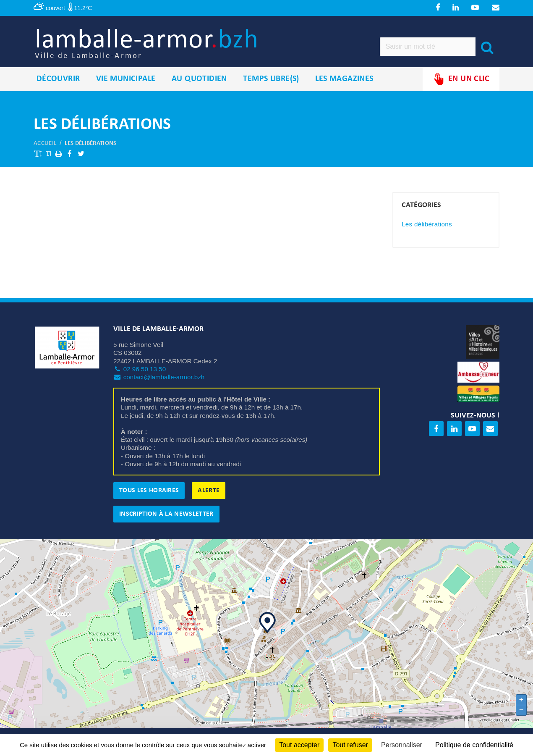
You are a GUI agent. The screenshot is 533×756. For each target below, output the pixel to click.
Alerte (209, 495)
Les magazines (344, 84)
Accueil (45, 148)
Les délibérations (90, 148)
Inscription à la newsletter (166, 519)
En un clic (461, 84)
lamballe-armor (158, 46)
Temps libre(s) (271, 84)
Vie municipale (126, 84)
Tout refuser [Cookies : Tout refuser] (350, 745)
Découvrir (58, 84)
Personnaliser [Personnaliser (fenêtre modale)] (402, 745)
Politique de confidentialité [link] (474, 745)
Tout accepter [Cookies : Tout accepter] (299, 745)
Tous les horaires (149, 495)
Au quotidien (199, 84)
